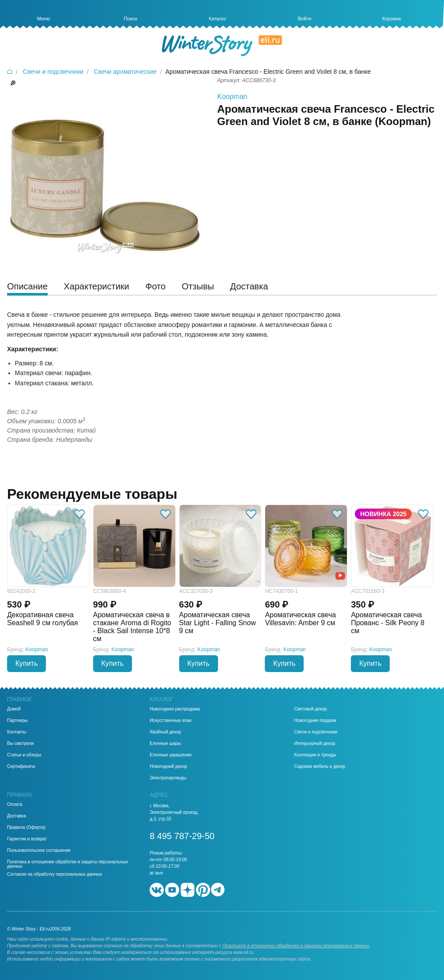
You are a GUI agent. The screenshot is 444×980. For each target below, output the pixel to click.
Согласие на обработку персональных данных (55, 874)
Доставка (17, 816)
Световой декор (311, 709)
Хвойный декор (165, 732)
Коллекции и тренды (315, 755)
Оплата (15, 805)
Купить (27, 663)
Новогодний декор (168, 767)
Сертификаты (21, 767)
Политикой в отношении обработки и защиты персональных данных (296, 946)
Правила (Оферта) (26, 828)
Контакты (17, 732)
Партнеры (17, 721)
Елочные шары (165, 744)
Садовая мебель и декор (320, 767)
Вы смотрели (21, 744)
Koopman (232, 97)
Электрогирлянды (168, 778)
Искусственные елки (171, 721)
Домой (14, 709)
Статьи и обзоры (24, 755)
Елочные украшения (171, 755)
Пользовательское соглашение (39, 851)
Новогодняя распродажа (175, 709)
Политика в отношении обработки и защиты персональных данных (68, 864)
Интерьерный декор (315, 744)
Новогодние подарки (315, 721)
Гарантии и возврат (27, 839)
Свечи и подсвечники (316, 732)
